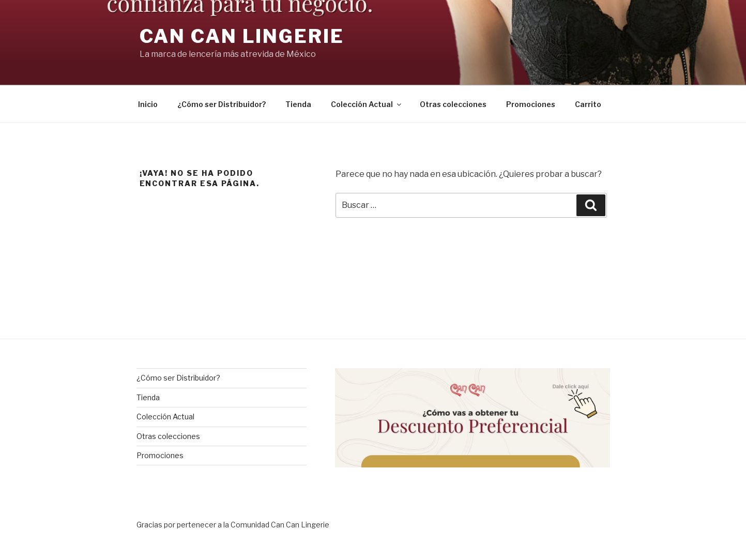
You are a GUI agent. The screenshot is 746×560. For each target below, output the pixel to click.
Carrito (588, 104)
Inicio (148, 104)
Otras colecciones (453, 104)
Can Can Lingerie (242, 36)
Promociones (531, 104)
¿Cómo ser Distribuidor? (222, 104)
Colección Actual (367, 104)
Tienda (298, 104)
